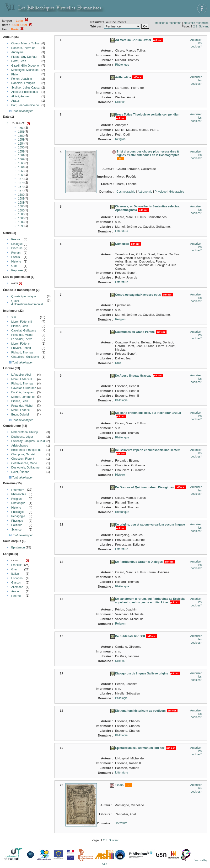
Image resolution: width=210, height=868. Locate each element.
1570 (21, 179)
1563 (21, 163)
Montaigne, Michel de (25, 70)
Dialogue (17, 244)
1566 (21, 171)
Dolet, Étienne (20, 472)
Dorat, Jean (19, 61)
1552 (21, 136)
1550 (21, 128)
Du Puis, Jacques (22, 392)
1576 (21, 183)
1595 (21, 226)
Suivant (204, 26)
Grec (14, 569)
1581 (21, 199)
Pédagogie (18, 516)
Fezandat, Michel (22, 335)
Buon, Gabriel (20, 415)
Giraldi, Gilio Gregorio (25, 66)
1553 (21, 140)
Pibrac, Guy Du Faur (24, 57)
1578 (21, 187)
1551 (21, 132)
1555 (21, 147)
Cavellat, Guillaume (24, 331)
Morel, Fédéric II (22, 322)
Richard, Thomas (22, 352)
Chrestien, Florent (23, 459)
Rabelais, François (23, 83)
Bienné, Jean (20, 326)
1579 (21, 191)
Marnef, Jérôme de (23, 397)
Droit (118, 363)
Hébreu (16, 596)
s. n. (14, 317)
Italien (15, 574)
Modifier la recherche (168, 23)
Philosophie (19, 494)
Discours (17, 248)
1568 (21, 175)
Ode (14, 266)
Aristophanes (20, 446)
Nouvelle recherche (196, 23)
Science (16, 530)
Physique (17, 521)
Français (17, 565)
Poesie (16, 239)
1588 (21, 218)
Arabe (15, 591)
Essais (15, 257)
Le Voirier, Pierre (22, 339)
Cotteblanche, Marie (24, 463)
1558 (21, 152)
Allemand (17, 587)
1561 (21, 155)
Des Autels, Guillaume (25, 468)
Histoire (16, 262)
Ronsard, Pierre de (23, 48)
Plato (14, 74)
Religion (16, 499)
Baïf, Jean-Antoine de (25, 105)
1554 (21, 144)
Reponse (17, 270)
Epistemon (18, 547)
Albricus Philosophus (24, 92)
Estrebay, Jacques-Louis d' (28, 441)
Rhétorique (18, 503)
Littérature (18, 490)
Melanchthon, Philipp (24, 432)
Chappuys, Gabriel (23, 454)
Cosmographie (126, 192)
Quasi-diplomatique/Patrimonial (27, 303)
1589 (21, 222)
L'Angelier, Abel (21, 375)
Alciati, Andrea (20, 96)
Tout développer (21, 111)
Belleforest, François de (26, 450)
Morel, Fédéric (20, 344)
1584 (21, 206)
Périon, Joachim (22, 79)
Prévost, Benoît (21, 348)
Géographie (177, 192)
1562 (21, 159)
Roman (16, 253)
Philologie (17, 512)
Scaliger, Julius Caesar (26, 88)
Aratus (15, 101)
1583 (21, 203)
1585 (21, 210)
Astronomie (145, 192)
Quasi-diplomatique (24, 296)
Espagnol (17, 578)
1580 (21, 195)
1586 (21, 214)
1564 (21, 167)
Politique (17, 525)
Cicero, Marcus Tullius (25, 43)
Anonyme (17, 52)
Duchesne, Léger (22, 437)
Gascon (16, 583)
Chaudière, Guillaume (25, 357)
